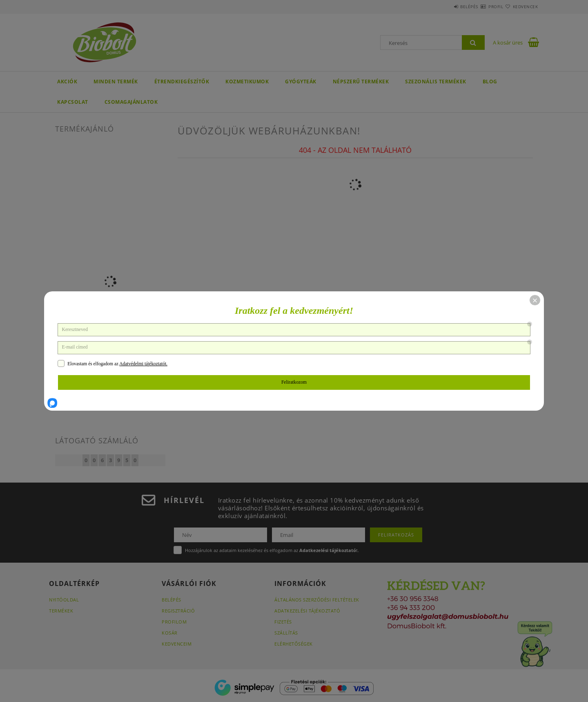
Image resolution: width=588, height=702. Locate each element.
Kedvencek (521, 7)
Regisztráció (178, 611)
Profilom (174, 622)
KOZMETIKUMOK (247, 82)
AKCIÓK (67, 82)
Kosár (170, 633)
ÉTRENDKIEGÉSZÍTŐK (182, 82)
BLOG (490, 82)
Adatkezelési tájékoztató (307, 611)
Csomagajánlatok (131, 102)
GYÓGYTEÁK (301, 82)
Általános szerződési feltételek (317, 600)
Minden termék (116, 82)
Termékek (61, 611)
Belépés (445, 7)
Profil (481, 7)
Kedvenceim (177, 644)
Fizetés (283, 622)
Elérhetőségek (294, 644)
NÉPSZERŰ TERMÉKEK (361, 82)
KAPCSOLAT (73, 102)
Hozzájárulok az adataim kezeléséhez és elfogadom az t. (272, 550)
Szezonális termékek (436, 82)
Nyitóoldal (64, 600)
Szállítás (286, 633)
